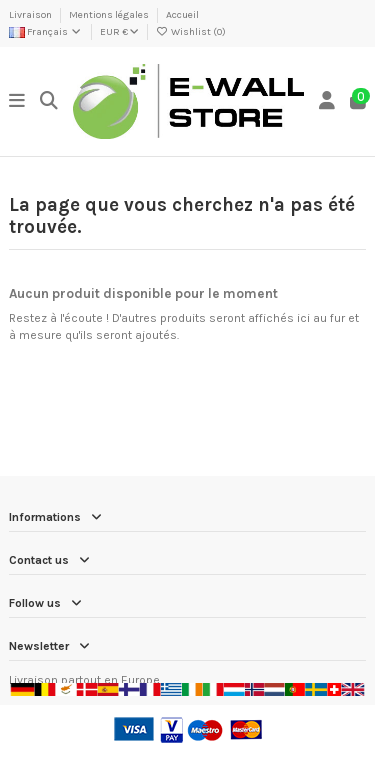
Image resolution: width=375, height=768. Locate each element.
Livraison (31, 15)
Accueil (182, 15)
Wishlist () (191, 32)
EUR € (119, 32)
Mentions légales (110, 15)
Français (46, 32)
